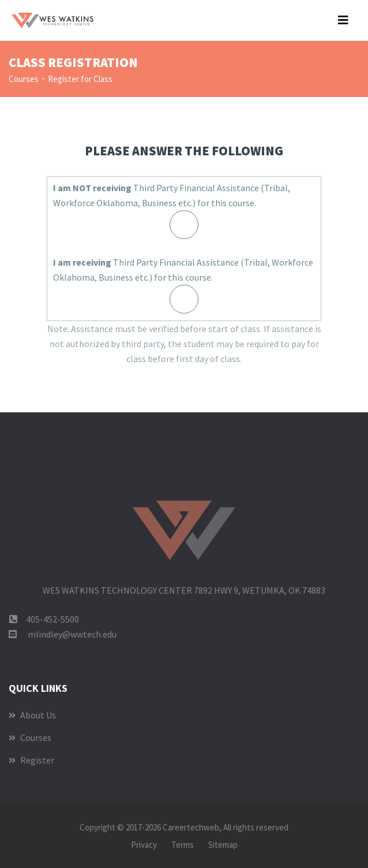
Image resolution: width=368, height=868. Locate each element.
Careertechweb (191, 827)
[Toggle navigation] (343, 20)
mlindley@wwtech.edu (72, 634)
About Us (32, 715)
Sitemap (223, 845)
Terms (183, 845)
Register (31, 760)
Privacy (144, 845)
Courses (24, 79)
